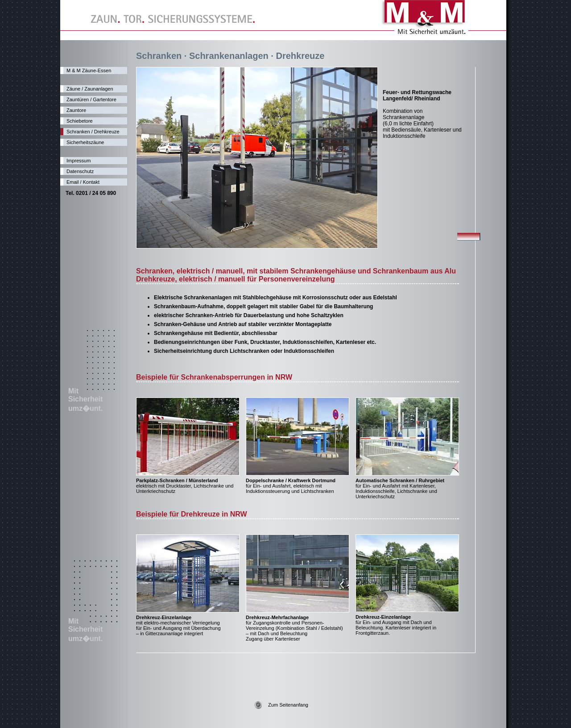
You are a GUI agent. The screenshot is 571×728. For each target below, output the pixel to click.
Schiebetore (80, 121)
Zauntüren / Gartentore (91, 99)
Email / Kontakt (83, 182)
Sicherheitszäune (85, 142)
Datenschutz (80, 171)
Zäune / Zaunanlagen (90, 89)
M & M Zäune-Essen (89, 70)
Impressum (79, 161)
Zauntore (76, 110)
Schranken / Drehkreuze (93, 132)
